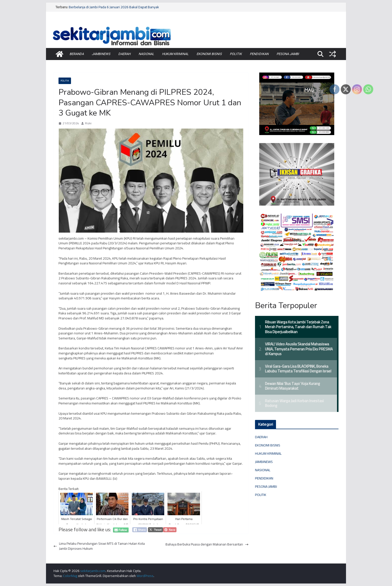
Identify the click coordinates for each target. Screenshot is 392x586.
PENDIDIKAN (259, 54)
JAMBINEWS (101, 54)
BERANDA (77, 54)
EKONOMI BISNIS (209, 54)
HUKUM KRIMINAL (175, 54)
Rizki (88, 123)
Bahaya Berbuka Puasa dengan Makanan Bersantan (207, 544)
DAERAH (124, 54)
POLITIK (236, 54)
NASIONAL (146, 54)
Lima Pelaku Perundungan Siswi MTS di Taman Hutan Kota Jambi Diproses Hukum (99, 546)
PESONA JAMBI (288, 54)
